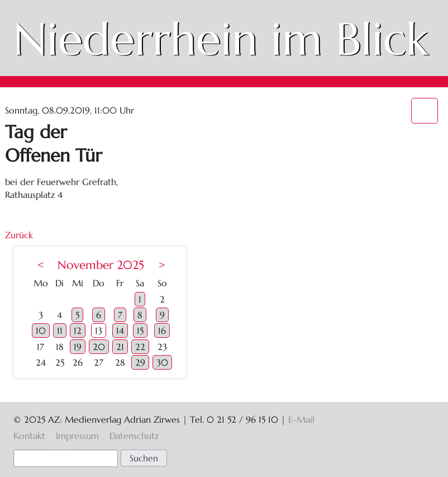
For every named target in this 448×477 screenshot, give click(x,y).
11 (60, 330)
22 (140, 347)
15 (140, 330)
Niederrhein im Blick (221, 39)
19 (78, 347)
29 (140, 362)
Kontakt (29, 436)
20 (99, 347)
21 (120, 347)
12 (78, 330)
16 (162, 330)
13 (99, 330)
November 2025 (101, 265)
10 (41, 330)
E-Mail (301, 419)
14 (120, 330)
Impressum (77, 436)
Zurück (19, 235)
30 (162, 362)
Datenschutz (134, 436)
